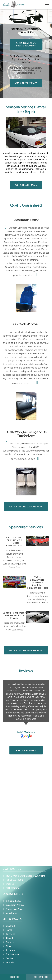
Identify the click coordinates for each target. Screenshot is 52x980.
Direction (13, 977)
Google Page (12, 901)
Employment (11, 954)
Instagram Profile (13, 905)
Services (9, 934)
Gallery (8, 942)
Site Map (9, 926)
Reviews (9, 950)
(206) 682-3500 (13, 880)
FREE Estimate (11, 888)
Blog (7, 946)
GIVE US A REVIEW (26, 750)
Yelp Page (10, 913)
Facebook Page (13, 909)
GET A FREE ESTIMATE (26, 83)
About (8, 938)
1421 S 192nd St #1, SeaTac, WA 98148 (26, 44)
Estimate (9, 962)
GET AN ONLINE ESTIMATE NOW (26, 507)
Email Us (8, 884)
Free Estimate (39, 977)
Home (8, 930)
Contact (8, 958)
